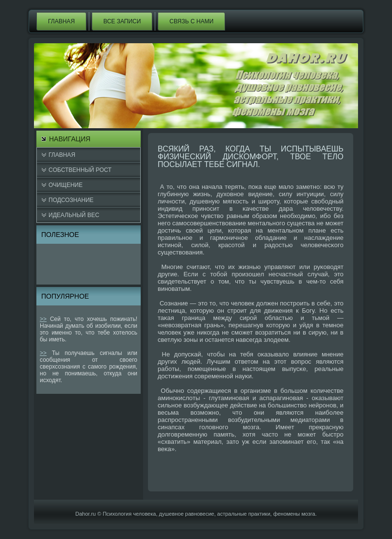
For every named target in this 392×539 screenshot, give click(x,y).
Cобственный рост (80, 170)
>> (43, 319)
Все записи (122, 21)
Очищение (65, 185)
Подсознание (71, 200)
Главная (61, 21)
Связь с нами (191, 21)
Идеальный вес (74, 215)
